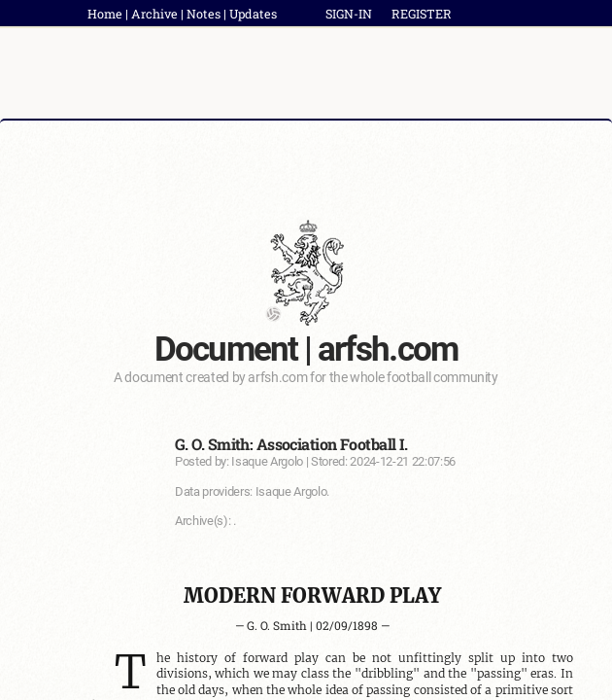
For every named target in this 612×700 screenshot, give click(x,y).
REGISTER (422, 14)
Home (105, 14)
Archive (154, 14)
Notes (204, 14)
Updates (253, 14)
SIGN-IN (349, 14)
